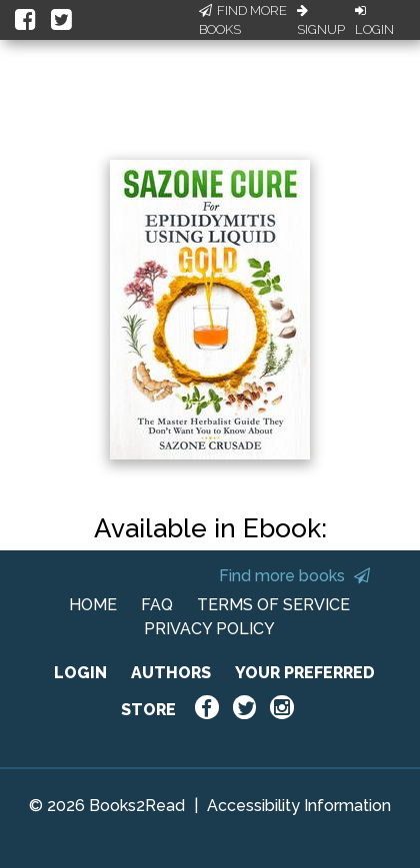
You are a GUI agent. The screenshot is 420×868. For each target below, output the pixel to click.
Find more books (294, 576)
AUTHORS (171, 673)
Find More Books (243, 20)
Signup (321, 21)
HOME (93, 605)
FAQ (157, 605)
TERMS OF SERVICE (273, 605)
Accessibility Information (299, 806)
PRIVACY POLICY (209, 629)
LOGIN (80, 673)
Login (374, 21)
